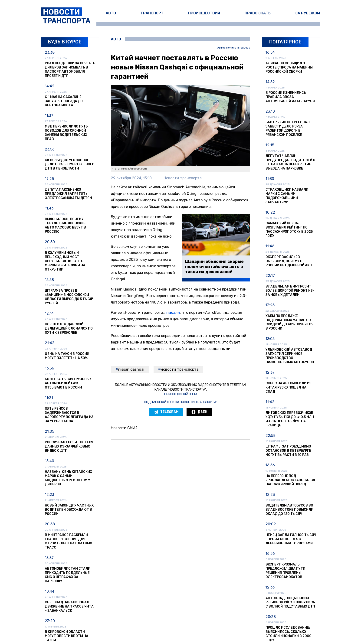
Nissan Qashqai (131, 369)
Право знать (258, 13)
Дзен (199, 412)
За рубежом (308, 13)
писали (173, 312)
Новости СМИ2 (124, 428)
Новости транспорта (180, 369)
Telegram (166, 412)
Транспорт (152, 13)
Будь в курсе (65, 42)
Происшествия (204, 13)
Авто (111, 13)
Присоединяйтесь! (180, 394)
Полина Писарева (238, 48)
